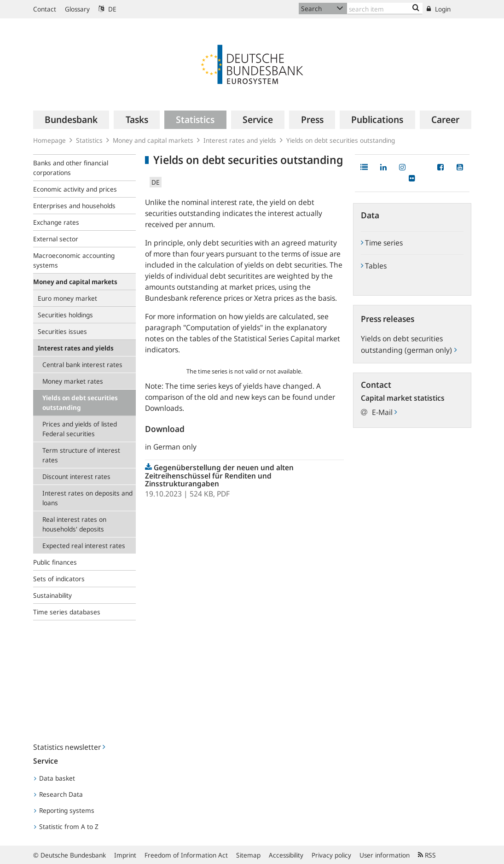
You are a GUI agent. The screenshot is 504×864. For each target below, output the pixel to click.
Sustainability (52, 595)
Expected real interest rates (84, 546)
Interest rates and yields (240, 140)
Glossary (77, 9)
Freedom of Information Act (186, 855)
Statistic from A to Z (66, 826)
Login (439, 9)
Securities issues (62, 331)
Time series (382, 243)
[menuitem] (71, 120)
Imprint (125, 855)
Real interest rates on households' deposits (74, 524)
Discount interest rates (76, 476)
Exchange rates (56, 222)
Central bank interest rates (82, 365)
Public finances (55, 562)
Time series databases (67, 612)
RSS (427, 855)
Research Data (58, 794)
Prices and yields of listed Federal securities (80, 429)
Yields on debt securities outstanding (341, 140)
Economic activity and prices (75, 189)
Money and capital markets (153, 140)
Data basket (55, 778)
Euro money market (67, 298)
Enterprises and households (74, 206)
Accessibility (286, 855)
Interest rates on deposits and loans (87, 498)
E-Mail (384, 412)
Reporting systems (64, 810)
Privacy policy (331, 855)
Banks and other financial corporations (71, 168)
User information (385, 855)
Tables (374, 266)
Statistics (89, 140)
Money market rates (73, 381)
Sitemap (248, 855)
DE (107, 9)
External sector (56, 239)
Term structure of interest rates (81, 455)
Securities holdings (65, 315)
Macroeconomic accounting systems (74, 260)
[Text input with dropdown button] (385, 9)
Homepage (49, 140)
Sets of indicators (59, 579)
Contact (45, 9)
